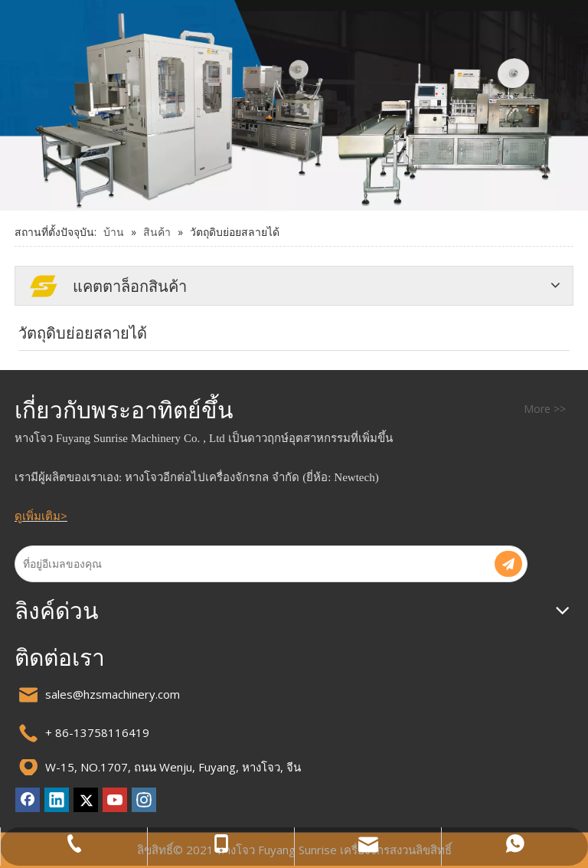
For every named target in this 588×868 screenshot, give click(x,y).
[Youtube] (115, 800)
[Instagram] (144, 800)
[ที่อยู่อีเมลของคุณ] (245, 564)
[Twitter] (86, 800)
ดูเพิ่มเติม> (41, 516)
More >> (545, 409)
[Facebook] (28, 800)
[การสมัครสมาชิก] (508, 564)
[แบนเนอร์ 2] (294, 105)
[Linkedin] (57, 800)
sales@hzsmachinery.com (113, 694)
